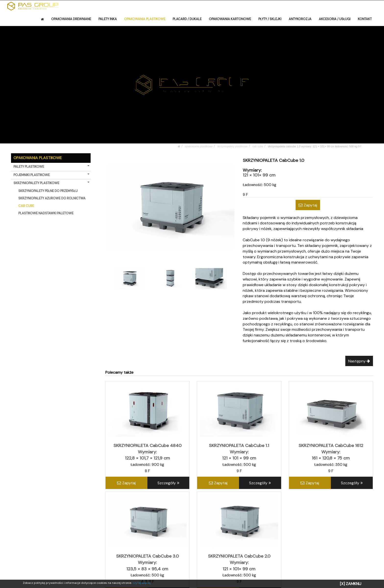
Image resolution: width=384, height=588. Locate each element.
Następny (359, 361)
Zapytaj (308, 205)
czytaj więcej (142, 583)
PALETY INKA (108, 19)
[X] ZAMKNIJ (351, 584)
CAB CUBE (258, 146)
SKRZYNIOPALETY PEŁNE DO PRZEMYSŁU (48, 191)
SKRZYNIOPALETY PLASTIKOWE (232, 146)
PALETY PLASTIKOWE (51, 167)
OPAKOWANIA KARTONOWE (230, 19)
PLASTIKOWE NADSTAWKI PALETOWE (46, 213)
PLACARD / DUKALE (187, 19)
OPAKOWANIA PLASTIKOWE (145, 19)
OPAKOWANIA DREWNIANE (71, 19)
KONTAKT (365, 19)
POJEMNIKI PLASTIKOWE (51, 175)
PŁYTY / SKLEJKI (270, 19)
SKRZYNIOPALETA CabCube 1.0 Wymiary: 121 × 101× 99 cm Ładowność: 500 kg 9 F (315, 146)
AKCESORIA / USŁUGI (335, 19)
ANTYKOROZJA (300, 19)
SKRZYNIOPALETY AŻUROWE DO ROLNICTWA (52, 198)
